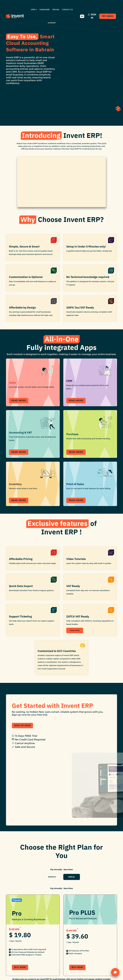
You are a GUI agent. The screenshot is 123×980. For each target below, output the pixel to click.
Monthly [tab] (52, 877)
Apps (34, 10)
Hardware (45, 10)
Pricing (56, 10)
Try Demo (108, 16)
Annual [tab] (72, 877)
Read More (75, 630)
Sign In (92, 16)
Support (52, 23)
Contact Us (67, 10)
